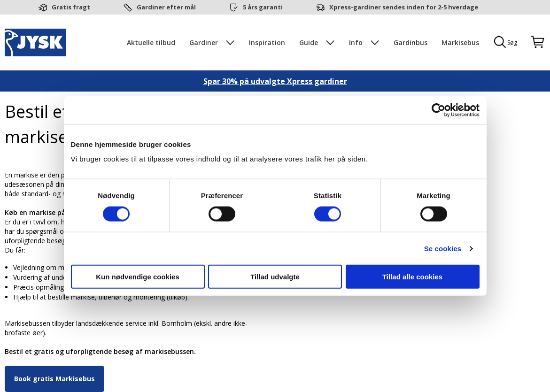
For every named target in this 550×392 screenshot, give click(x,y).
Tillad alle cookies (412, 277)
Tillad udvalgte (275, 277)
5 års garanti (263, 7)
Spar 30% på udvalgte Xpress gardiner (275, 81)
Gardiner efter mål (166, 7)
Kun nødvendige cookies (138, 277)
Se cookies (443, 248)
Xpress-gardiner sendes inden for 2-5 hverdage (404, 7)
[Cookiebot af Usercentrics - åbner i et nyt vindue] (438, 110)
